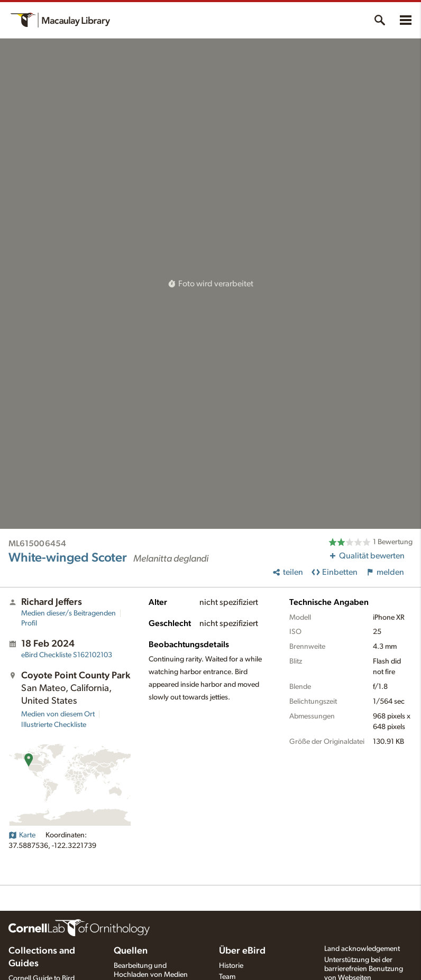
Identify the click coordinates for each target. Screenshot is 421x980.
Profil (29, 623)
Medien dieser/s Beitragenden (68, 613)
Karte (22, 835)
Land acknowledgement (362, 949)
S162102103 (67, 655)
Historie (231, 966)
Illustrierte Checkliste (54, 725)
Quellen (131, 951)
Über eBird (242, 951)
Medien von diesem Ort (58, 714)
